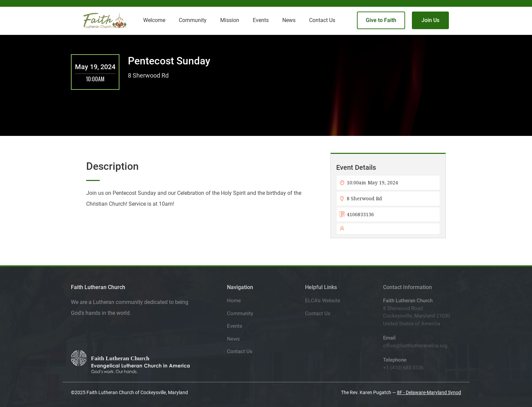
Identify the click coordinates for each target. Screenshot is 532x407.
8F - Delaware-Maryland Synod (429, 392)
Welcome (154, 20)
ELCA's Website (323, 301)
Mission (230, 20)
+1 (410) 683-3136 (403, 368)
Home (234, 301)
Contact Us (240, 351)
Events (235, 326)
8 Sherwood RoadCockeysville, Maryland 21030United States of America (416, 316)
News (233, 339)
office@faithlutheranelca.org (415, 346)
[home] (105, 21)
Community (240, 313)
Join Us (430, 20)
